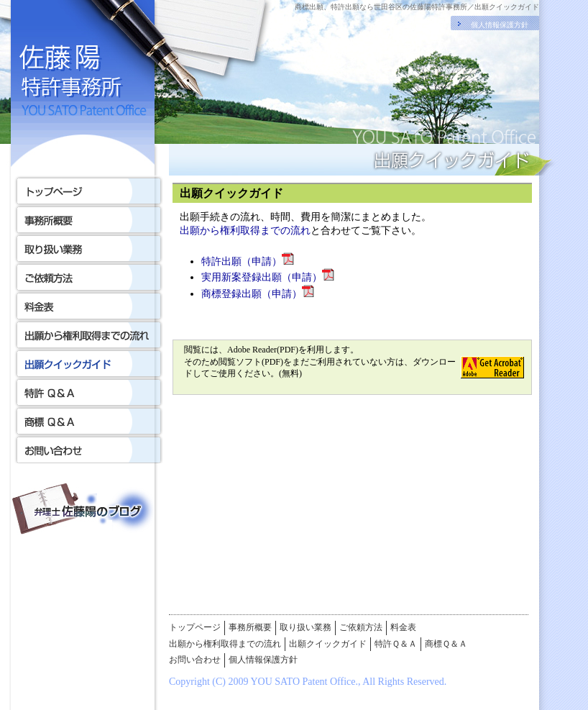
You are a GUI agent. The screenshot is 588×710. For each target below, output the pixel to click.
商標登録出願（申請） (258, 294)
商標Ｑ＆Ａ (446, 644)
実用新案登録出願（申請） (268, 277)
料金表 (403, 627)
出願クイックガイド (328, 644)
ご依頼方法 (361, 627)
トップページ (195, 627)
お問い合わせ (195, 660)
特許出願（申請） (248, 261)
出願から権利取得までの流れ (245, 231)
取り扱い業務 (306, 627)
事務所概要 (250, 627)
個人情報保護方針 (500, 25)
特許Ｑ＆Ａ (396, 644)
